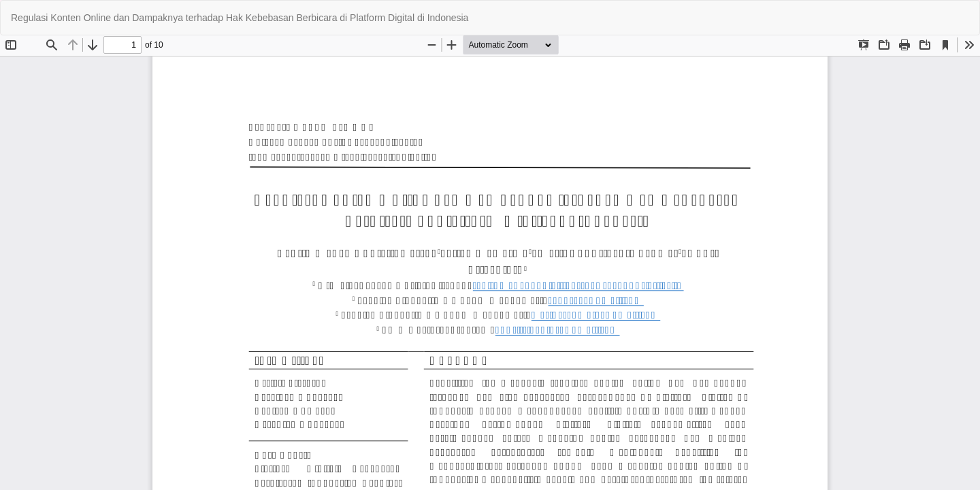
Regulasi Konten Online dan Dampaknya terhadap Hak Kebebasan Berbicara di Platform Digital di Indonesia (240, 18)
